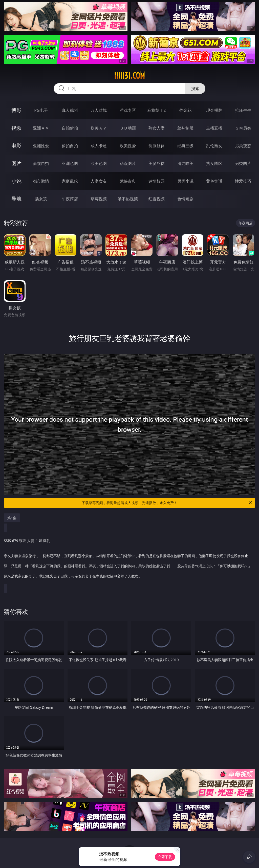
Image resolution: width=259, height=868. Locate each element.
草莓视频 (99, 199)
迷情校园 (157, 181)
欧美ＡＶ (99, 128)
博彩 (16, 110)
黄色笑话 (214, 181)
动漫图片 (128, 163)
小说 (16, 181)
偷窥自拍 (41, 163)
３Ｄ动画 (128, 128)
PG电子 (41, 110)
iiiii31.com (129, 76)
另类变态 (243, 146)
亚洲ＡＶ (41, 128)
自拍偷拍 (70, 128)
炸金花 (185, 110)
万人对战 (99, 110)
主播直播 (214, 128)
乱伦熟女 (214, 146)
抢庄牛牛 (243, 110)
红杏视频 (157, 199)
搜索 (195, 89)
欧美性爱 (128, 146)
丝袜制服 (185, 128)
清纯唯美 (185, 163)
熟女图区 (214, 163)
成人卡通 (99, 146)
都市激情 (41, 181)
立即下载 (165, 857)
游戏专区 (128, 110)
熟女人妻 (157, 128)
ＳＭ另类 (243, 128)
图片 (16, 163)
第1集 (12, 518)
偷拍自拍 (70, 146)
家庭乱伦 (70, 181)
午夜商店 (70, 199)
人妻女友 (99, 181)
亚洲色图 (70, 163)
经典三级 (185, 146)
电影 (16, 146)
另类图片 (243, 163)
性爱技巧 (243, 181)
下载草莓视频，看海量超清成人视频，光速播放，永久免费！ (167, 503)
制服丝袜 (157, 146)
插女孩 (41, 199)
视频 (16, 128)
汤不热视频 (128, 199)
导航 (16, 199)
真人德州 (70, 110)
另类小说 (185, 181)
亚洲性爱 (41, 146)
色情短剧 (185, 199)
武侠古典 (128, 181)
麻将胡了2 (156, 110)
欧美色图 (99, 163)
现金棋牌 (214, 110)
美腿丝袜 (157, 163)
